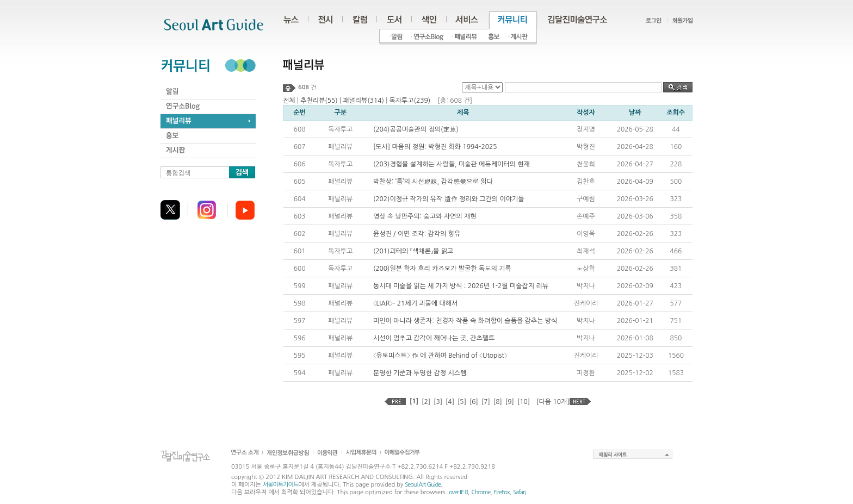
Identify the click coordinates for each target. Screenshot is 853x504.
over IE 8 (458, 492)
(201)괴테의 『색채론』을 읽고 (413, 251)
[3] (438, 402)
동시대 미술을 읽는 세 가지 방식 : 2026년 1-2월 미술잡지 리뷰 (461, 286)
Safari (519, 492)
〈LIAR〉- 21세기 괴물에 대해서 (415, 303)
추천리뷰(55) (319, 101)
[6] (474, 402)
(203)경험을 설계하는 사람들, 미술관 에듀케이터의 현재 (452, 164)
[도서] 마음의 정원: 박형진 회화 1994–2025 (435, 147)
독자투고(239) (410, 101)
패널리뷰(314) (363, 101)
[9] (510, 402)
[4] (450, 402)
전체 (289, 101)
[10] (524, 402)
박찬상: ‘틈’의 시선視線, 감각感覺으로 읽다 (433, 182)
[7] (486, 402)
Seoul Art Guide (423, 485)
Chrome (481, 492)
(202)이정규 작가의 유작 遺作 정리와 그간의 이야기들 (449, 199)
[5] (462, 402)
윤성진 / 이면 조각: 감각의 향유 (417, 234)
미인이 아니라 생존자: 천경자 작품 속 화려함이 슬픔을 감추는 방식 (465, 321)
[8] (498, 402)
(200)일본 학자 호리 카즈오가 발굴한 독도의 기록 (442, 269)
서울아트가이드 (280, 485)
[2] (426, 402)
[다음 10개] (553, 402)
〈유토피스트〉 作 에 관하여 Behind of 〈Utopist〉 (440, 356)
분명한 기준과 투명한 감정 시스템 (420, 373)
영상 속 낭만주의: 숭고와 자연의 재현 (425, 216)
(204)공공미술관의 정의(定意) (416, 129)
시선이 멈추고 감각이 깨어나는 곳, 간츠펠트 (434, 338)
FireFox (502, 492)
